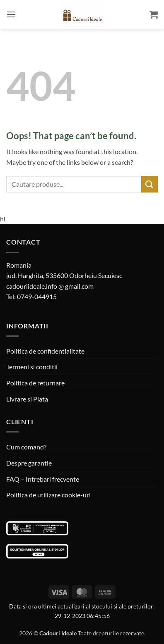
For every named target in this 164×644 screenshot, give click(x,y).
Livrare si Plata (27, 399)
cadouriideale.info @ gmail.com (50, 286)
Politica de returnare (35, 383)
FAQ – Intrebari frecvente (43, 479)
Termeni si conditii (32, 367)
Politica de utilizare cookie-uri (48, 495)
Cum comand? (26, 447)
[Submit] (150, 184)
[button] (11, 14)
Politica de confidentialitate (45, 351)
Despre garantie (29, 463)
